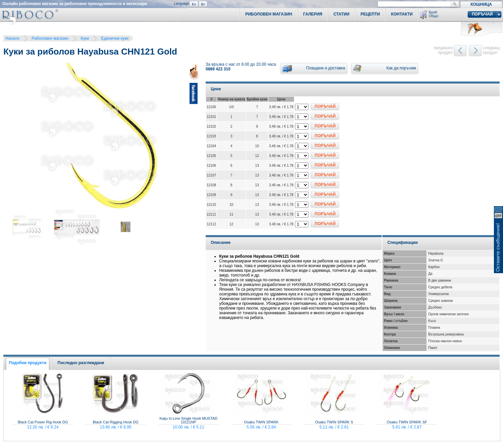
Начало (12, 38)
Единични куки (115, 38)
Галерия (313, 14)
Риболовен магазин (50, 38)
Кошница (481, 4)
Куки (85, 38)
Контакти (402, 14)
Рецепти (370, 14)
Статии (342, 14)
